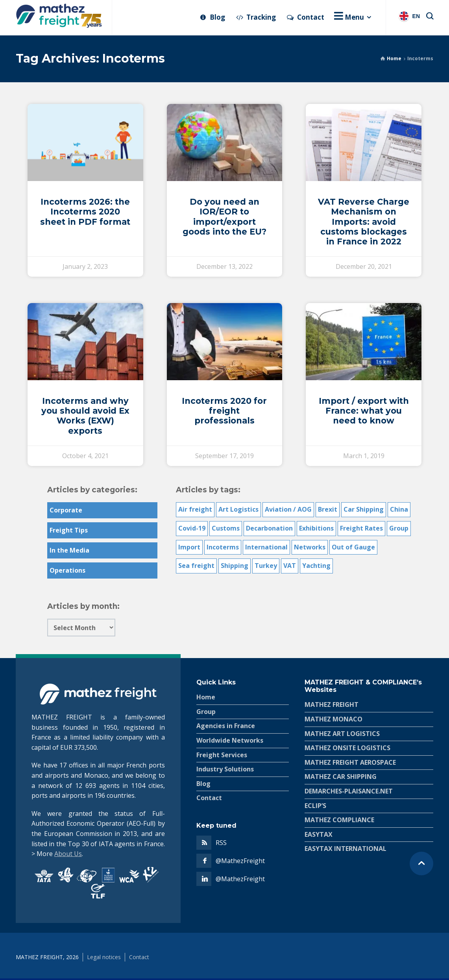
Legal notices (104, 957)
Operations (67, 570)
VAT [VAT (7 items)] (290, 566)
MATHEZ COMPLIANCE (339, 820)
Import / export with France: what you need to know (364, 411)
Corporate (66, 510)
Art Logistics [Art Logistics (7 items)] (238, 509)
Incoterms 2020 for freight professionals (224, 411)
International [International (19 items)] (266, 547)
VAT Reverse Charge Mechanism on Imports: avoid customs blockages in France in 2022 (364, 222)
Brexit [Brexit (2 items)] (328, 509)
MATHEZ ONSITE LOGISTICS (347, 748)
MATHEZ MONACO (334, 719)
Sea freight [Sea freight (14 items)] (196, 566)
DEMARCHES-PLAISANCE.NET (349, 791)
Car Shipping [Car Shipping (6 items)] (364, 509)
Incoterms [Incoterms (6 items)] (223, 547)
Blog (203, 784)
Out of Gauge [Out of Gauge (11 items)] (353, 547)
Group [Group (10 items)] (399, 528)
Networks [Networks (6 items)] (310, 547)
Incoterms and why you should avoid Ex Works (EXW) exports (85, 416)
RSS (221, 843)
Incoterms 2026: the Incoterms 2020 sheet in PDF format (85, 212)
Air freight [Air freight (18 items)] (195, 509)
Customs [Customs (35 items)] (226, 528)
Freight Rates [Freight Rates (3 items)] (361, 528)
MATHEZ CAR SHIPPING (341, 777)
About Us (68, 854)
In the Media (69, 550)
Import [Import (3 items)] (189, 547)
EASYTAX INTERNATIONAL (346, 849)
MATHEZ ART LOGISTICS (342, 734)
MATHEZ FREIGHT (332, 704)
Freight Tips (69, 530)
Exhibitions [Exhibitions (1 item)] (316, 528)
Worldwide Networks (230, 740)
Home (394, 58)
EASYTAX (319, 834)
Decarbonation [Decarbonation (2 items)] (269, 528)
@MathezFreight (240, 861)
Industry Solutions (225, 769)
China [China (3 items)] (399, 509)
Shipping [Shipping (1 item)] (235, 566)
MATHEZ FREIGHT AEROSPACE (350, 762)
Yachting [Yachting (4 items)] (316, 566)
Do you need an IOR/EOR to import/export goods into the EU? (224, 217)
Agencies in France (226, 726)
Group (206, 712)
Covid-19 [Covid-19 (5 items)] (192, 528)
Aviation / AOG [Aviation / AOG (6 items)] (288, 509)
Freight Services (222, 755)
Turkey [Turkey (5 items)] (266, 566)
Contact (209, 798)
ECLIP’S (315, 806)
